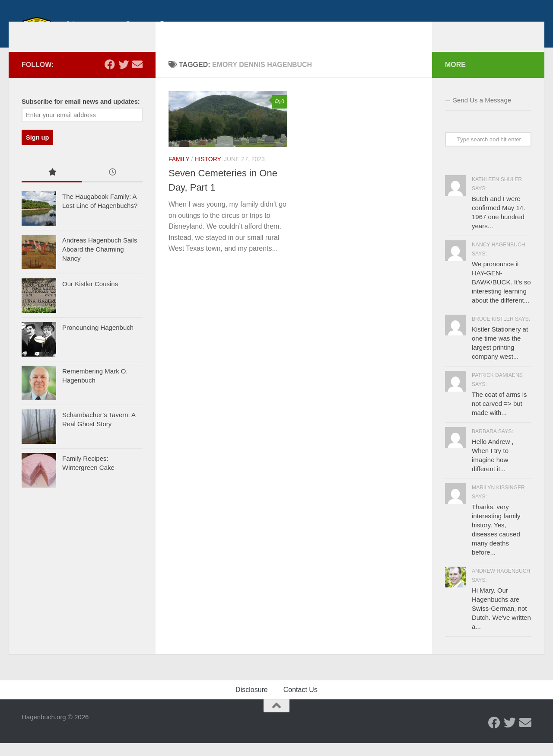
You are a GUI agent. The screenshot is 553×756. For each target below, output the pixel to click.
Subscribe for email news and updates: (81, 115)
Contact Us (300, 703)
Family (179, 172)
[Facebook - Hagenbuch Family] (110, 77)
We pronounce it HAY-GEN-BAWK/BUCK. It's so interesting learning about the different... (501, 295)
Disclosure (252, 703)
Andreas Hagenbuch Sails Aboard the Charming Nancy (100, 262)
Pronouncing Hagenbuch (98, 340)
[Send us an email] (137, 77)
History (208, 172)
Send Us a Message (482, 113)
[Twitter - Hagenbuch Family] (124, 77)
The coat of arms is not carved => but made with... (499, 416)
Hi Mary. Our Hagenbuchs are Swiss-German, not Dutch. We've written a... (501, 621)
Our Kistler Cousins (90, 297)
